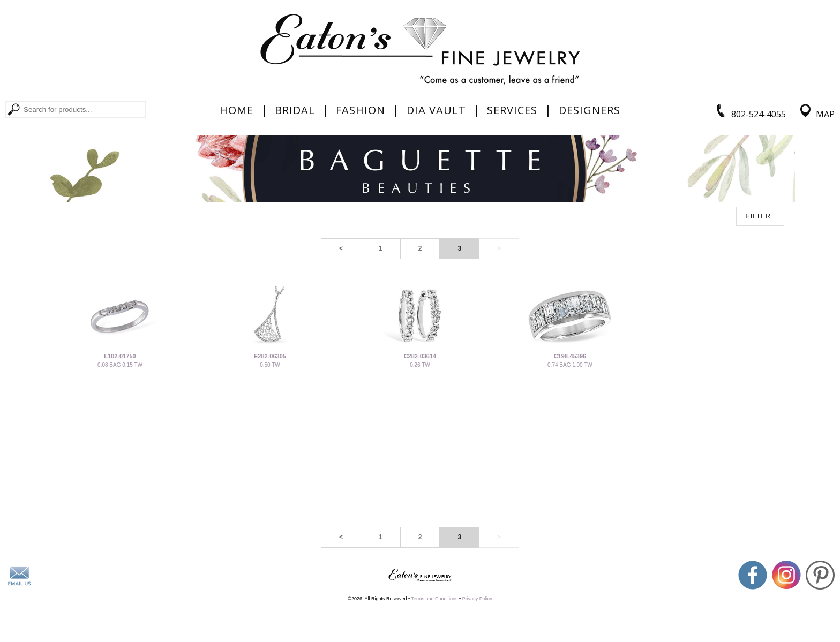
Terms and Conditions (434, 599)
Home (237, 110)
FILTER (759, 216)
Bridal (295, 110)
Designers (590, 110)
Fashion (361, 110)
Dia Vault (436, 110)
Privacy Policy (477, 599)
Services (512, 110)
